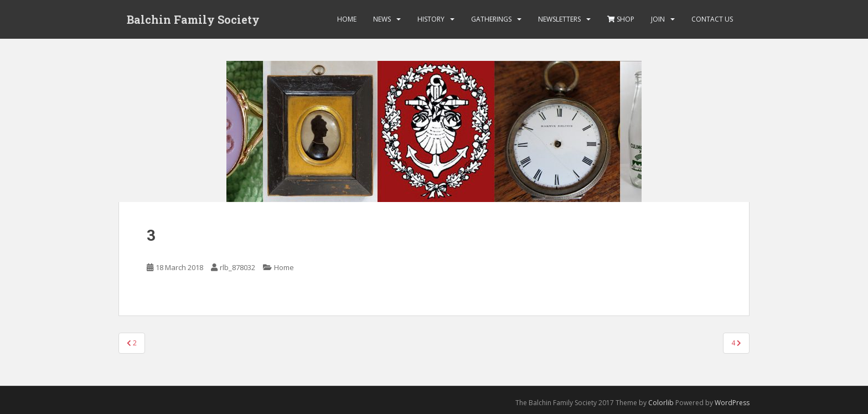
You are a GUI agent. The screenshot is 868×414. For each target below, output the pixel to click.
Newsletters (559, 19)
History (431, 19)
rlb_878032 (237, 267)
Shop (621, 19)
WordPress (732, 403)
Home (347, 19)
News (382, 19)
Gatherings (491, 19)
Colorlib (661, 403)
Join (658, 19)
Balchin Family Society (193, 19)
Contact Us (712, 19)
